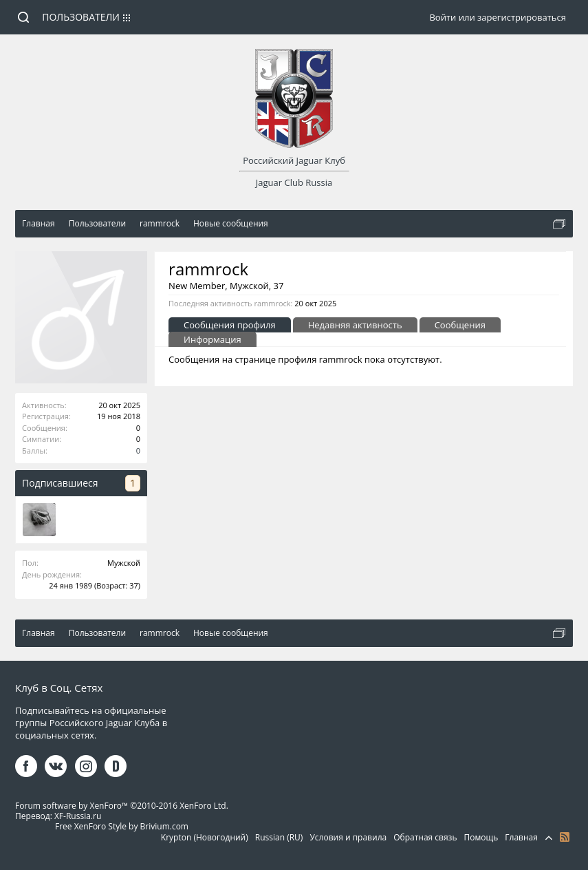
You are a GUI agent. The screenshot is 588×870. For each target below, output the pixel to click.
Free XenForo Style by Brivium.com (122, 826)
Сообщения (460, 325)
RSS (565, 837)
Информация (213, 339)
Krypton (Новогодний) (205, 837)
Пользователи (81, 17)
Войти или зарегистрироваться (497, 17)
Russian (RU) (279, 837)
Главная (521, 837)
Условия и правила (348, 837)
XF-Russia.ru (78, 816)
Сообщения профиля (230, 325)
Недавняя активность (355, 325)
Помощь (481, 837)
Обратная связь (425, 837)
